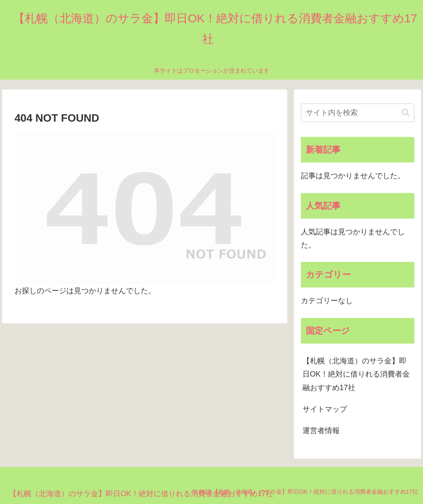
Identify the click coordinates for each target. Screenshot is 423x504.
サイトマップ (325, 409)
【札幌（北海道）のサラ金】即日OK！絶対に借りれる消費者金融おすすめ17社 (356, 374)
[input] (358, 113)
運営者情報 (321, 431)
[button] (406, 113)
